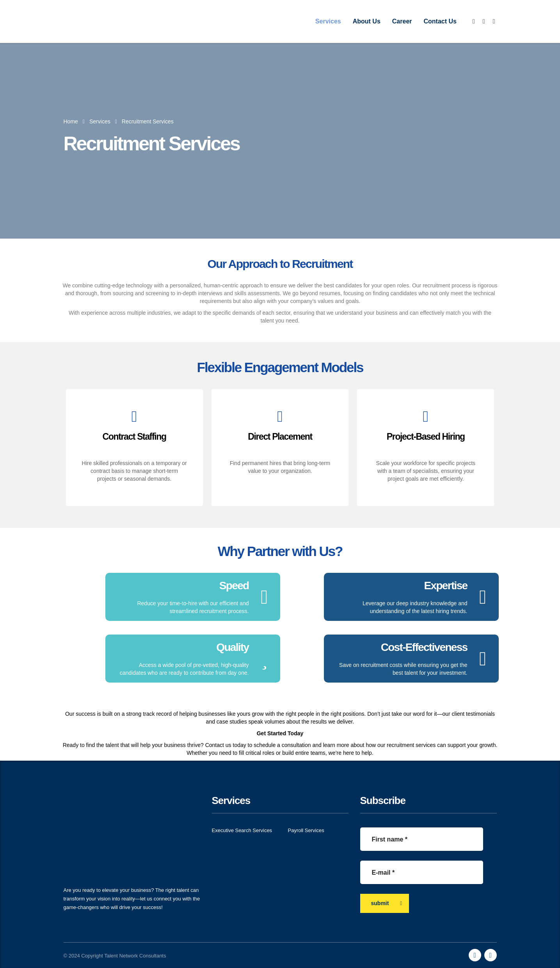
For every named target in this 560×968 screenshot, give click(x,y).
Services (328, 21)
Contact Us (440, 21)
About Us (367, 21)
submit (387, 903)
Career (402, 21)
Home (71, 121)
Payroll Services (306, 830)
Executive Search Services (242, 830)
